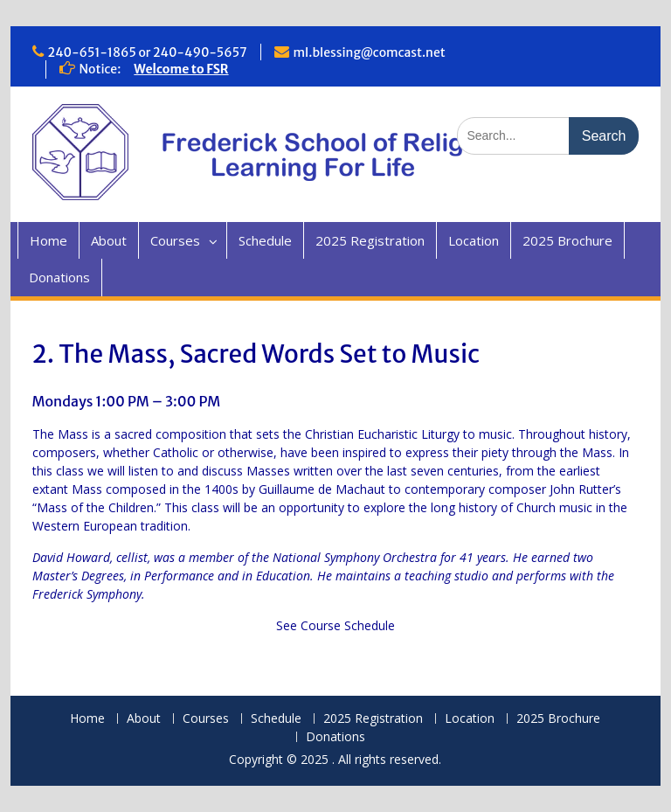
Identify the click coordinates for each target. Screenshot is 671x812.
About (109, 240)
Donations (59, 277)
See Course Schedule (335, 625)
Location (474, 240)
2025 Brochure (567, 240)
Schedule (265, 240)
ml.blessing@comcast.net (370, 52)
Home (48, 240)
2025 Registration (370, 240)
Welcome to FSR (181, 69)
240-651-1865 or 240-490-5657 (148, 52)
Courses (175, 240)
